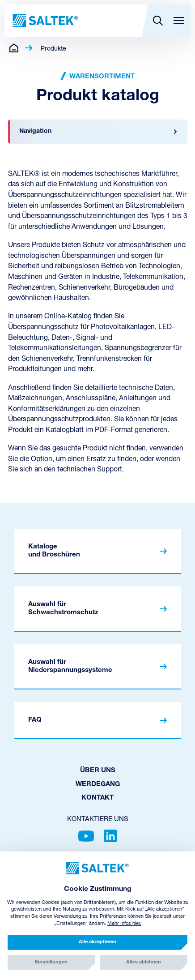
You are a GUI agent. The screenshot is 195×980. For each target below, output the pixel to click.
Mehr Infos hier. (124, 924)
